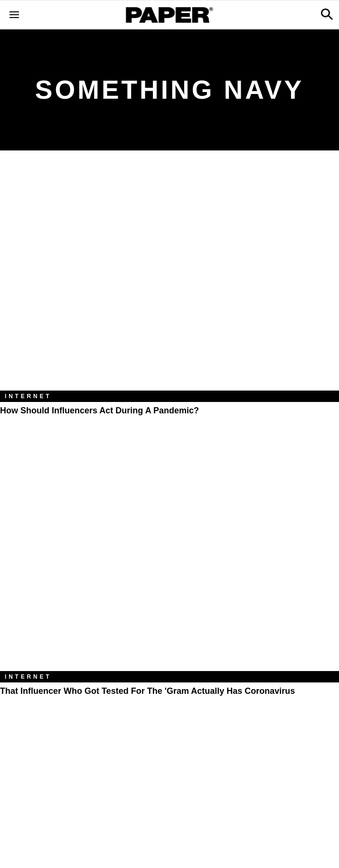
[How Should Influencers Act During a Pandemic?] (169, 278)
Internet (28, 396)
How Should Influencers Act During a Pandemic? (99, 411)
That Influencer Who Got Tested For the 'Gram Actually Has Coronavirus (147, 691)
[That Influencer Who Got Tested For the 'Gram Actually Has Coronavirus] (169, 558)
